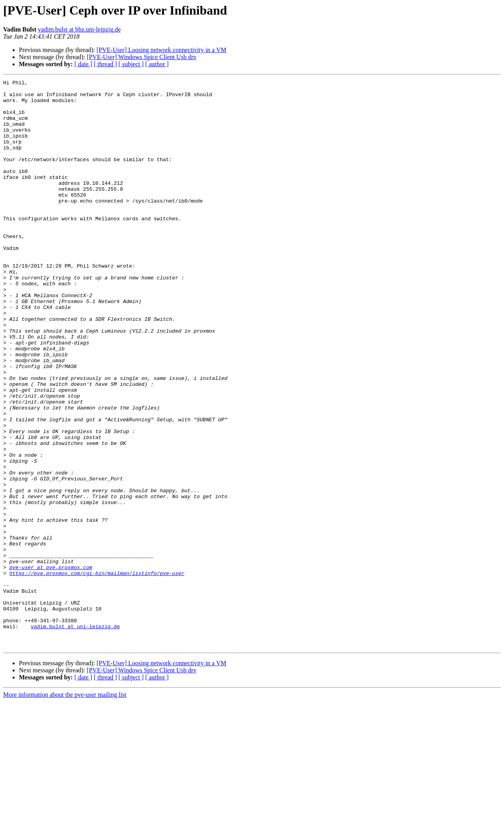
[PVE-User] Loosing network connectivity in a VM (161, 50)
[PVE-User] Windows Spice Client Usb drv (142, 57)
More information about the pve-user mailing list (65, 808)
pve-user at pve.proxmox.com (51, 665)
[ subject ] (131, 64)
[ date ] (83, 64)
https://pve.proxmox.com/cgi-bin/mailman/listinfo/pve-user (97, 672)
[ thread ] (105, 64)
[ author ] (157, 64)
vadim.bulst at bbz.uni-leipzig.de (79, 29)
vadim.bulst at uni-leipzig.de (75, 736)
